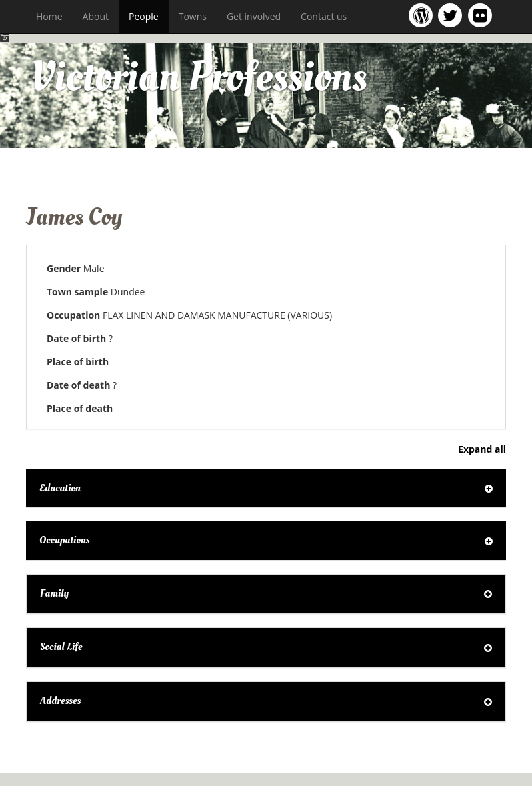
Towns (193, 16)
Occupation (73, 315)
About (96, 16)
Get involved (254, 16)
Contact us (324, 16)
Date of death (78, 385)
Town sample (77, 292)
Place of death (80, 408)
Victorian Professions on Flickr (483, 15)
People (144, 16)
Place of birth (78, 362)
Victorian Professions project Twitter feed (452, 15)
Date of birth (76, 338)
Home (49, 16)
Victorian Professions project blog (423, 15)
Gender (64, 268)
